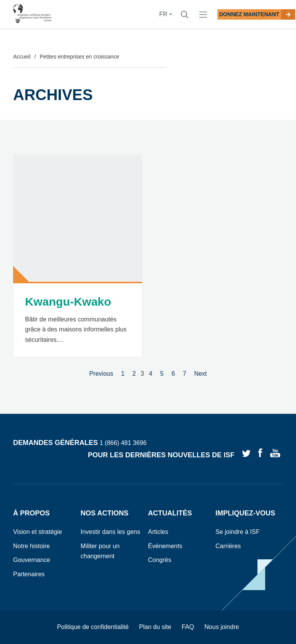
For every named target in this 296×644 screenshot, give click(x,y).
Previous (101, 374)
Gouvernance (32, 560)
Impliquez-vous (245, 513)
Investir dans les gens (110, 532)
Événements (165, 546)
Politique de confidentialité (93, 627)
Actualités (170, 513)
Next (201, 374)
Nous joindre (222, 627)
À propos (31, 513)
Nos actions (104, 513)
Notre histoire (31, 546)
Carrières (228, 546)
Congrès (160, 560)
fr (132, 14)
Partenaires (29, 574)
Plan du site (155, 627)
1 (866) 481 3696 (123, 443)
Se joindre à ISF (238, 532)
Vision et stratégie (38, 532)
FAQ (188, 627)
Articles (158, 532)
